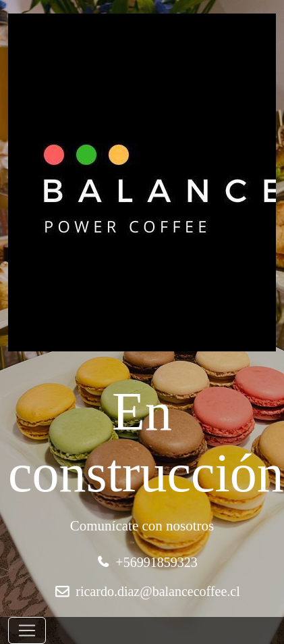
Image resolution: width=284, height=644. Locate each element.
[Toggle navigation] (27, 630)
